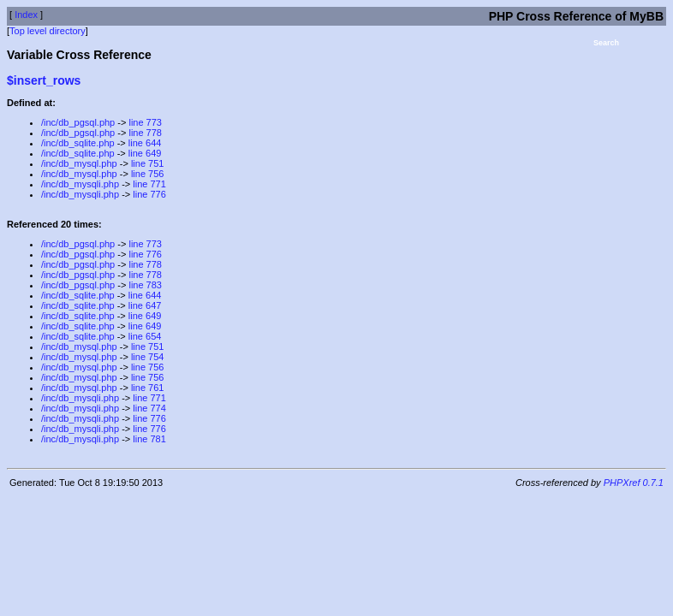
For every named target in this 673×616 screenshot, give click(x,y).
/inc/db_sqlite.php (78, 143)
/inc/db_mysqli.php (80, 184)
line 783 (145, 285)
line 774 (149, 408)
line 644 (145, 143)
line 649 (145, 153)
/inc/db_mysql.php (79, 163)
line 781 (149, 439)
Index (26, 15)
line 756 (148, 174)
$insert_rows (44, 80)
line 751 (148, 163)
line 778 (145, 133)
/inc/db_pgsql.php (78, 122)
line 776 (149, 194)
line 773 (145, 122)
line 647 (145, 305)
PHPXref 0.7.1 (634, 483)
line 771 (149, 184)
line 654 (145, 336)
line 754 (148, 357)
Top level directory (48, 31)
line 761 (148, 388)
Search (606, 43)
